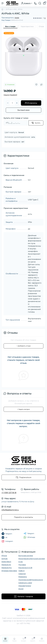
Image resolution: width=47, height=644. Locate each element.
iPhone (4, 556)
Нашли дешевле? (10, 95)
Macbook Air (6, 565)
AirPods (5, 559)
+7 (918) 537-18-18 (9, 493)
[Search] (40, 3)
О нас (21, 562)
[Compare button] (41, 85)
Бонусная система (26, 556)
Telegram (29, 534)
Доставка (22, 565)
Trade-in (21, 571)
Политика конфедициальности (31, 580)
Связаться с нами (25, 583)
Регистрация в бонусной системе (32, 559)
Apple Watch (6, 562)
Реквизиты (23, 577)
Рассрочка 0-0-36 (25, 568)
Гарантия (22, 574)
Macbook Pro (7, 568)
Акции (21, 589)
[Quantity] (12, 103)
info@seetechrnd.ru (10, 510)
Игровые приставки (9, 571)
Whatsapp (29, 537)
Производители (25, 586)
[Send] (36, 123)
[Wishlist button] (36, 85)
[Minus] (8, 103)
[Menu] (3, 3)
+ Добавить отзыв (24, 346)
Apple (17, 18)
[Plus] (17, 103)
